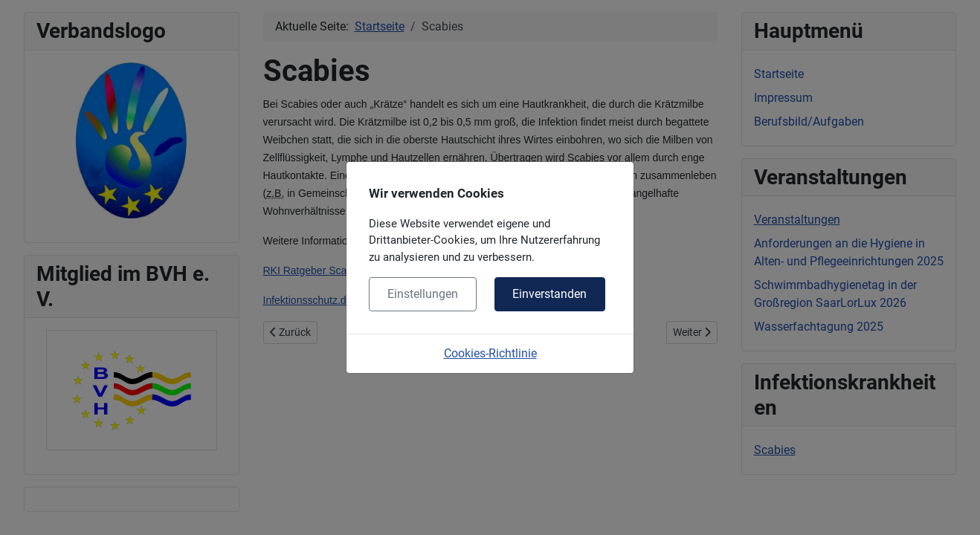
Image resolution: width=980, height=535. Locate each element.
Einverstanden (549, 294)
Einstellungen (423, 294)
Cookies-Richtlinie (490, 353)
